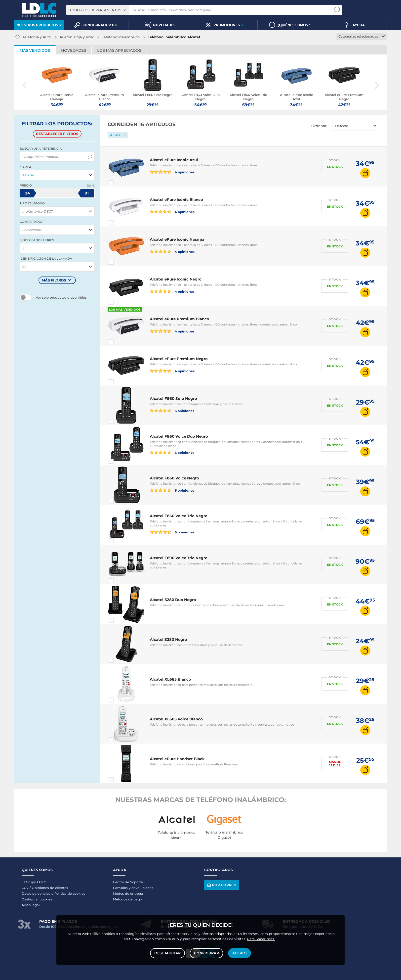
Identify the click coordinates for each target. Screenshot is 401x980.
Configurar (206, 953)
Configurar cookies (37, 899)
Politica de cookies (70, 893)
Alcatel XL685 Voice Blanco (176, 719)
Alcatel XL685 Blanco (170, 679)
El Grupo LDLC (34, 882)
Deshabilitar (167, 953)
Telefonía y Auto (37, 37)
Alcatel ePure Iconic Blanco (176, 200)
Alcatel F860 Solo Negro (173, 398)
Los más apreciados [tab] (119, 50)
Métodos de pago (127, 899)
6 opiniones (172, 411)
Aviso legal (31, 905)
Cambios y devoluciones (133, 888)
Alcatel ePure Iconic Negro (176, 279)
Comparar (120, 183)
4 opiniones (172, 172)
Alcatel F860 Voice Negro (174, 478)
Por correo (221, 885)
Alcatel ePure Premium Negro (179, 359)
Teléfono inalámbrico (121, 37)
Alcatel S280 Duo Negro (173, 600)
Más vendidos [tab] (35, 50)
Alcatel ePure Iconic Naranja (177, 239)
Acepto (240, 953)
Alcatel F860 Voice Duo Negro (179, 436)
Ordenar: (319, 126)
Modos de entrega (128, 893)
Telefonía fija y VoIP (77, 37)
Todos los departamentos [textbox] (95, 10)
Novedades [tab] (74, 50)
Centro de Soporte (128, 882)
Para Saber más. (261, 939)
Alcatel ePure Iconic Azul (174, 160)
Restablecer (57, 134)
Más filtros (54, 280)
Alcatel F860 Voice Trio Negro (179, 516)
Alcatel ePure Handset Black (177, 759)
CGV (25, 888)
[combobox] (98, 10)
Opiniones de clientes (50, 888)
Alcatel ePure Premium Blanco (180, 319)
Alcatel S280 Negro (168, 639)
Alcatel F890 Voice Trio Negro (179, 558)
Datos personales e (38, 893)
